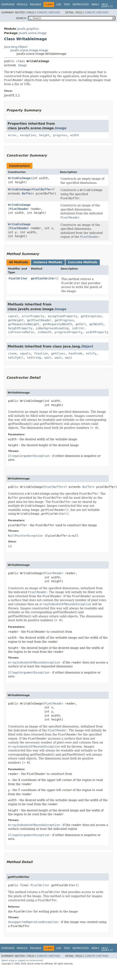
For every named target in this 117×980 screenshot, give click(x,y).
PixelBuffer (42, 189)
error (12, 135)
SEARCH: (21, 18)
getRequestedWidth (57, 324)
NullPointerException (25, 536)
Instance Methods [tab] (48, 262)
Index (95, 5)
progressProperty (69, 332)
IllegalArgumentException (29, 456)
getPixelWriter (43, 278)
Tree (67, 5)
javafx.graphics (28, 29)
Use (59, 5)
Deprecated (81, 5)
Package (36, 5)
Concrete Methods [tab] (83, 262)
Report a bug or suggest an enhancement (22, 960)
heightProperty (20, 328)
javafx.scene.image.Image (29, 50)
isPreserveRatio (21, 332)
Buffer (27, 193)
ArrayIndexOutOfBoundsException (34, 662)
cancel (13, 316)
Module (22, 5)
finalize (41, 353)
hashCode (75, 353)
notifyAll (16, 358)
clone (12, 353)
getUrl (81, 324)
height (44, 135)
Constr (42, 13)
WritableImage (19, 178)
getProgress (64, 320)
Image (22, 65)
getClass (58, 353)
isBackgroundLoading (52, 328)
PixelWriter (18, 278)
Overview (8, 5)
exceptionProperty (63, 316)
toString (34, 358)
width (75, 135)
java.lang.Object (16, 47)
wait (48, 358)
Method (55, 13)
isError (78, 328)
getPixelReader (39, 320)
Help (105, 5)
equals (25, 353)
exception (28, 135)
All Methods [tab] (18, 262)
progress (60, 135)
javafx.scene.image (32, 33)
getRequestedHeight (24, 324)
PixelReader (19, 209)
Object (87, 346)
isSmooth (44, 332)
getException (91, 316)
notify (91, 353)
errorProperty (33, 316)
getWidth (96, 324)
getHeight (16, 320)
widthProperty (97, 332)
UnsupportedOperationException (33, 922)
